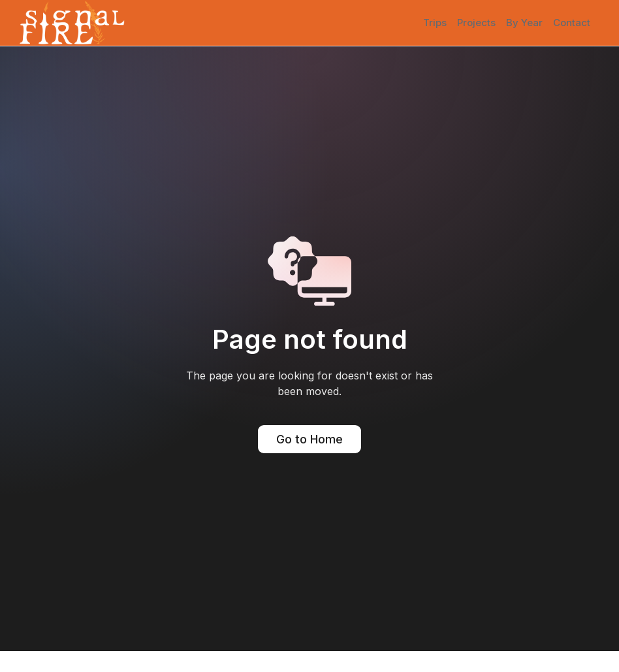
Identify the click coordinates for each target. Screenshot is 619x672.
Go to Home (309, 439)
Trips (435, 23)
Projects (476, 23)
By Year (524, 23)
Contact (572, 23)
